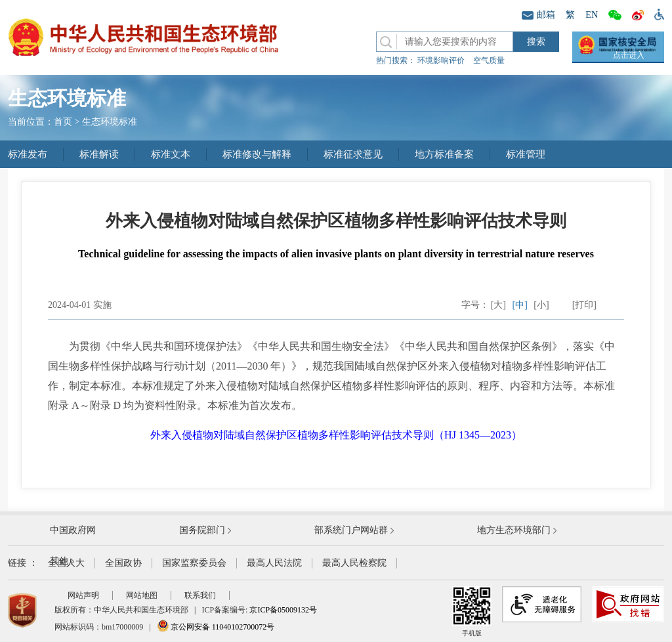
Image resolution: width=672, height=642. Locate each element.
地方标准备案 (444, 154)
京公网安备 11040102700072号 (216, 627)
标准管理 (526, 154)
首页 (63, 122)
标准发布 (28, 154)
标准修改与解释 (257, 154)
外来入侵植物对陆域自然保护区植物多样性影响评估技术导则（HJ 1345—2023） (336, 435)
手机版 (472, 611)
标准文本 (171, 154)
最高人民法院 (274, 563)
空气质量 (489, 60)
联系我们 (200, 595)
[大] (498, 305)
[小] (541, 305)
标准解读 (99, 154)
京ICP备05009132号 (283, 610)
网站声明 (83, 595)
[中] (520, 305)
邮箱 (538, 15)
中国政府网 (73, 530)
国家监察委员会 (194, 563)
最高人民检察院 (354, 563)
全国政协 (123, 563)
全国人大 (66, 563)
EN (592, 15)
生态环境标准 (110, 122)
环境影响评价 (441, 60)
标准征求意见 (353, 154)
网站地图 (142, 595)
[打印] (584, 305)
